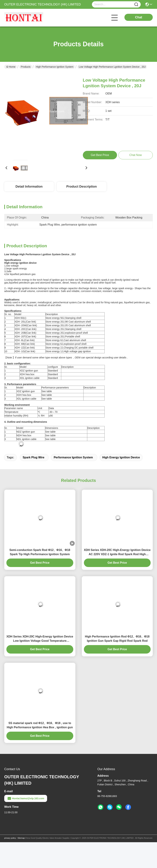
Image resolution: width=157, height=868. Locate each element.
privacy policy (10, 838)
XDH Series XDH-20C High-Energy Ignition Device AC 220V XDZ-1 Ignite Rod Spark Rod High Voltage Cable (117, 552)
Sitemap (21, 838)
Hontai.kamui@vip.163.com (26, 798)
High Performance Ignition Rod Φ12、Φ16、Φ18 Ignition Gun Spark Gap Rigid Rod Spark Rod (117, 639)
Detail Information (29, 187)
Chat (139, 17)
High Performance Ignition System (55, 67)
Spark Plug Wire (34, 457)
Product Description (82, 187)
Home (11, 67)
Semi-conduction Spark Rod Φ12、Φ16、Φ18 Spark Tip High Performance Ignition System (40, 552)
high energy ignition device (121, 457)
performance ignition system (73, 457)
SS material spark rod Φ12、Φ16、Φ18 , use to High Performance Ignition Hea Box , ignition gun (40, 725)
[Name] (136, 5)
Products (26, 67)
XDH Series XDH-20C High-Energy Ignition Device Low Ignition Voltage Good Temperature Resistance (40, 639)
